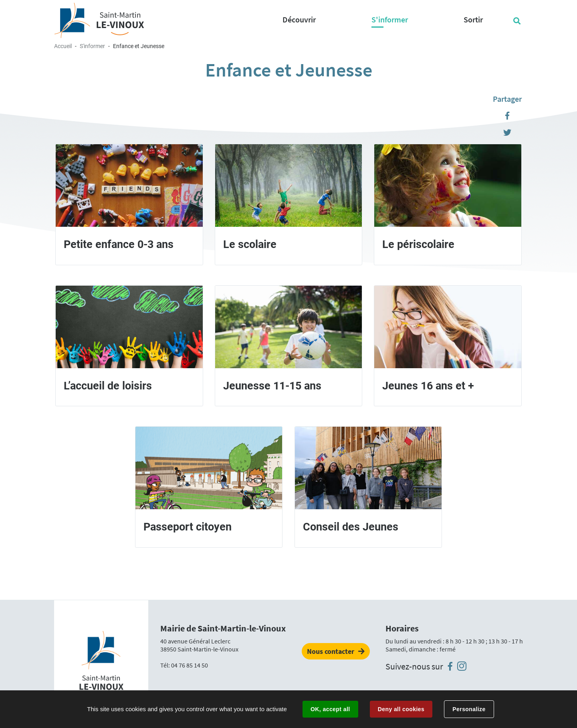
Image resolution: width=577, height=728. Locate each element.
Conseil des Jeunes (351, 527)
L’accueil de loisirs (108, 386)
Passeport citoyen (188, 527)
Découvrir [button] (299, 19)
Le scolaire (250, 244)
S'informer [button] (390, 19)
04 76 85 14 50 (190, 665)
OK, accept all (330, 709)
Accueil (63, 46)
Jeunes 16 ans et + (428, 386)
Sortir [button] (473, 19)
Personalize (469, 709)
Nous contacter (331, 651)
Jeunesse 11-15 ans (272, 386)
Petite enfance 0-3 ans (119, 244)
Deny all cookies (401, 709)
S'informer (92, 46)
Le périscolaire (418, 244)
